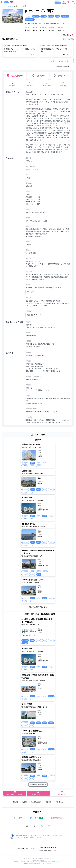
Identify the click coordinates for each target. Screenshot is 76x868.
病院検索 (10, 6)
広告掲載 (48, 802)
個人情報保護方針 (37, 802)
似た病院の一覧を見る (38, 784)
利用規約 (25, 802)
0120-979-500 (50, 847)
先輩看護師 (38, 76)
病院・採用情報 (15, 76)
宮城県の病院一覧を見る (38, 607)
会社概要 (16, 802)
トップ (3, 6)
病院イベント (61, 76)
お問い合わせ (59, 802)
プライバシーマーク (52, 836)
